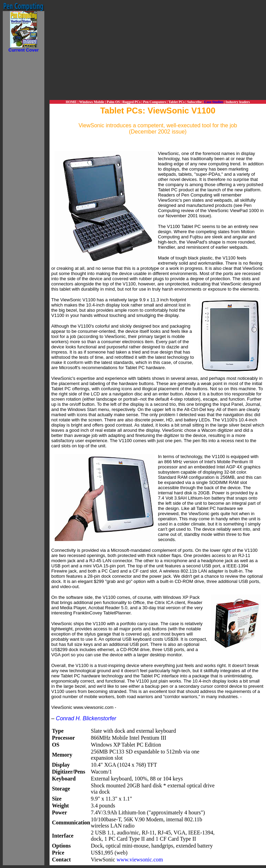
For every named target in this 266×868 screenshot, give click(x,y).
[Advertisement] (24, 156)
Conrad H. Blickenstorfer (86, 718)
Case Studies (214, 102)
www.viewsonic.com (140, 860)
